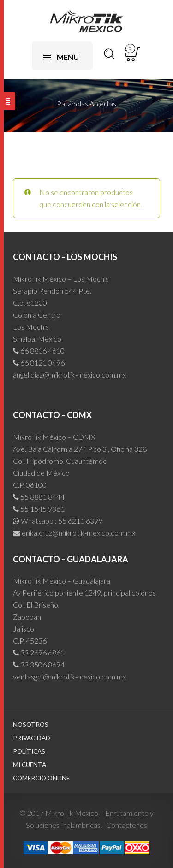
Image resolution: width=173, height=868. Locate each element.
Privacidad (32, 738)
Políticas (29, 751)
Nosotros (31, 725)
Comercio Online (41, 778)
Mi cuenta (30, 765)
